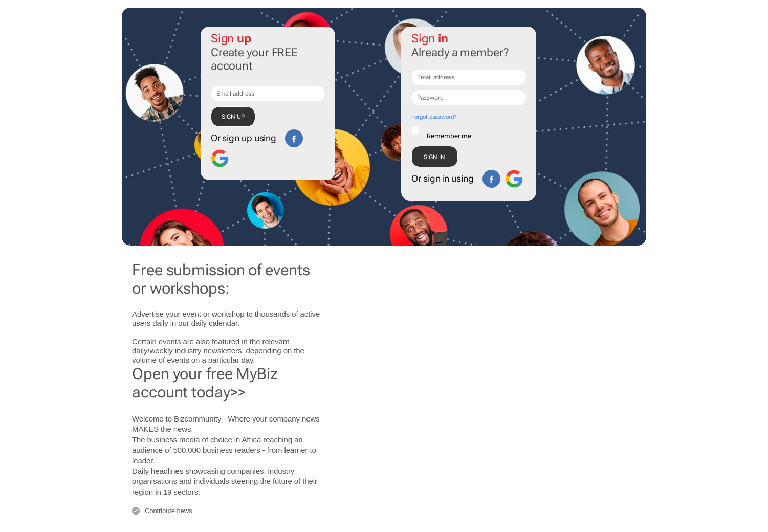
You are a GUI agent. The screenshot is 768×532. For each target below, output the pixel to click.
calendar (223, 323)
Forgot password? (434, 117)
